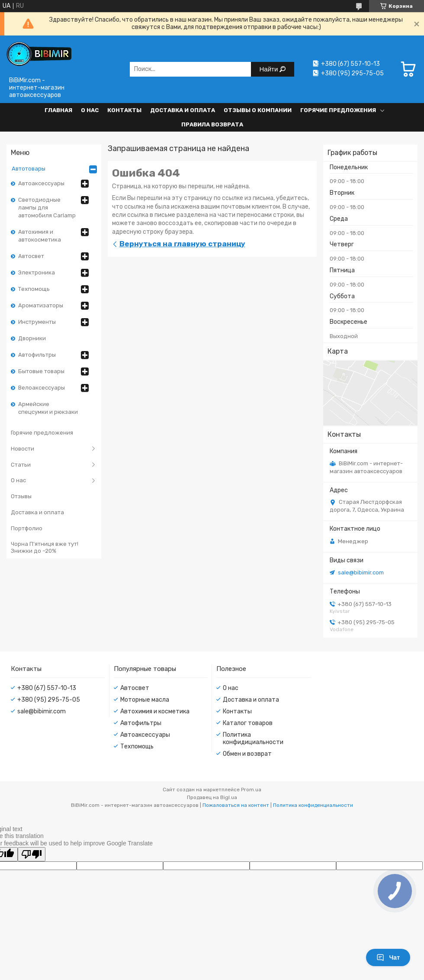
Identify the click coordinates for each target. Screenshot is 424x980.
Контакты (124, 110)
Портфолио (27, 528)
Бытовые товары (41, 371)
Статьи (21, 465)
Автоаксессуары (41, 183)
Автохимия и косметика (155, 711)
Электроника (37, 272)
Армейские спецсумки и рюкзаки (48, 408)
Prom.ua (251, 790)
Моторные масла (145, 700)
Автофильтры (37, 355)
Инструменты (37, 322)
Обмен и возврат (247, 754)
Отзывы (21, 496)
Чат (388, 957)
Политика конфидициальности (253, 738)
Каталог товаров (248, 723)
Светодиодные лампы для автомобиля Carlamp (47, 208)
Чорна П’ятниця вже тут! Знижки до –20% (45, 547)
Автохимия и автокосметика (40, 236)
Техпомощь (34, 289)
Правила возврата (212, 124)
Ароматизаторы (41, 305)
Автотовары (29, 169)
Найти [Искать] (270, 69)
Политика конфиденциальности (313, 805)
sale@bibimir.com (361, 572)
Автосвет (31, 256)
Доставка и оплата (183, 110)
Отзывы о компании (258, 110)
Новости (22, 449)
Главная (58, 110)
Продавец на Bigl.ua (212, 797)
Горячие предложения (338, 110)
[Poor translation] (32, 854)
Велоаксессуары (42, 388)
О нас (90, 110)
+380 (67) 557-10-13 (47, 688)
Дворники (32, 338)
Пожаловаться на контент (236, 805)
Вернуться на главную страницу (182, 244)
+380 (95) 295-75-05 (49, 700)
